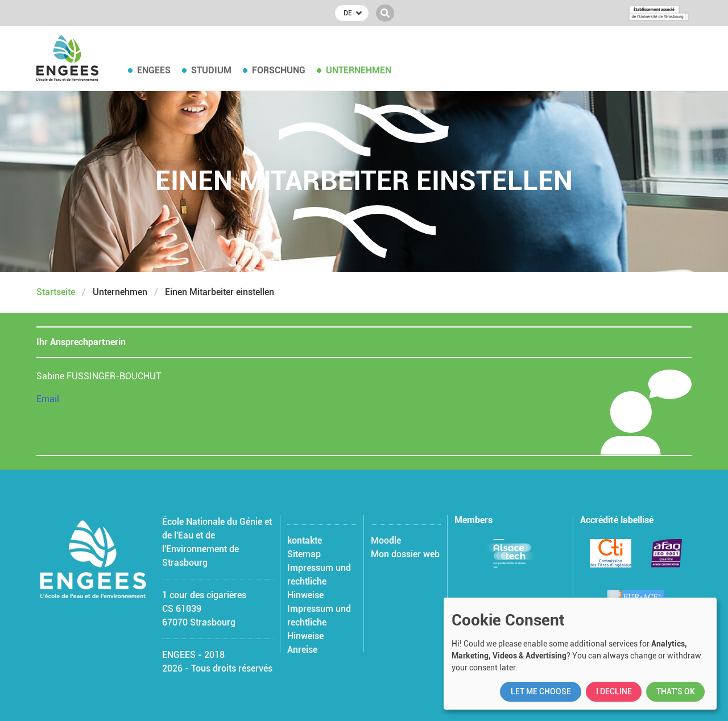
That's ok (676, 691)
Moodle (386, 540)
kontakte (305, 540)
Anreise (302, 650)
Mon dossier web (405, 554)
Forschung (279, 70)
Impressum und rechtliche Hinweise (319, 581)
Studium (211, 70)
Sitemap (304, 554)
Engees (154, 70)
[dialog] (580, 654)
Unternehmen (359, 70)
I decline (614, 691)
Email (48, 399)
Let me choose (541, 691)
